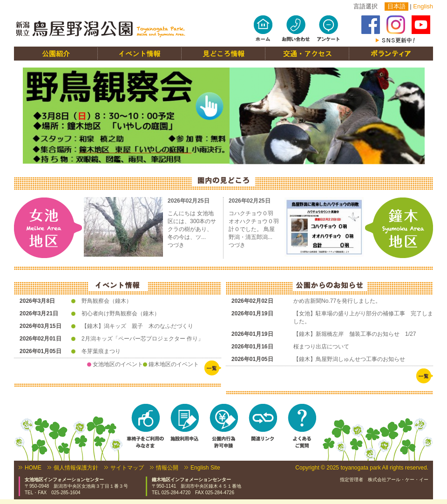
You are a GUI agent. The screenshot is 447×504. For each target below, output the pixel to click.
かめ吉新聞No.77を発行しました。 (337, 301)
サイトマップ (127, 468)
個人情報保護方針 (76, 468)
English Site (205, 468)
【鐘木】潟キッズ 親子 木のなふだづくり (137, 326)
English (423, 6)
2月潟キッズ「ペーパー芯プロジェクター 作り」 (142, 339)
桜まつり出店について (321, 347)
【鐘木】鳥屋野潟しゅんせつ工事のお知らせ (349, 359)
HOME (33, 468)
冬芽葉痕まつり (101, 351)
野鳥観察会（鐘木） (107, 301)
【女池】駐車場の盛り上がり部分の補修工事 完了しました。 (363, 317)
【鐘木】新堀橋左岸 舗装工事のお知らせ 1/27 (355, 334)
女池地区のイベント (118, 364)
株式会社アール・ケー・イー (398, 480)
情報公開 (167, 468)
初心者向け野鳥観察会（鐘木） (121, 313)
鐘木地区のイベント (174, 364)
